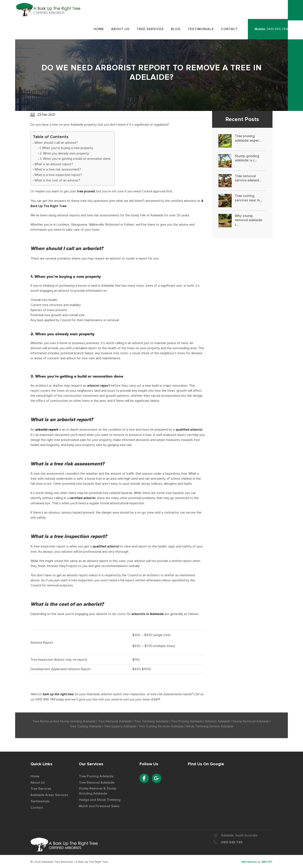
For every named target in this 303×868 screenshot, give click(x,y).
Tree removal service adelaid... (248, 179)
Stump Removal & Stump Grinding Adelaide (98, 791)
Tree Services (41, 788)
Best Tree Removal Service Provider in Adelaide (51, 10)
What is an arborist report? (54, 165)
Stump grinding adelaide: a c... (247, 159)
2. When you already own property (64, 154)
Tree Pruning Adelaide (96, 776)
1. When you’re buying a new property (66, 149)
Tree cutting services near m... (249, 199)
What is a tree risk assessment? (58, 170)
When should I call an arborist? (56, 144)
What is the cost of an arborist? (57, 181)
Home (35, 776)
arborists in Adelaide (148, 614)
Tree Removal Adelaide (97, 782)
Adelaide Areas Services (49, 794)
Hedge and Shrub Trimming (100, 799)
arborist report (99, 386)
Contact (37, 806)
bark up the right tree (58, 694)
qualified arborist (189, 430)
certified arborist (83, 498)
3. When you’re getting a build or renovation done (75, 160)
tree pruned (86, 192)
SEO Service (249, 861)
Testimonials (40, 800)
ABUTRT (267, 861)
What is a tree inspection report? (58, 176)
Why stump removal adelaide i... (249, 221)
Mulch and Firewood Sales (99, 805)
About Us (38, 782)
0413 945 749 (277, 30)
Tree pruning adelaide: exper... (248, 139)
